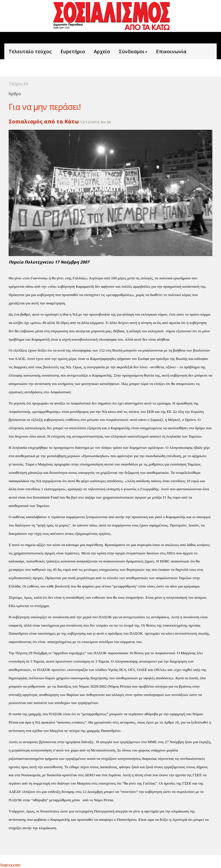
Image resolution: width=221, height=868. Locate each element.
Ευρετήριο (73, 51)
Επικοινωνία (171, 51)
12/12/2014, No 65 (95, 122)
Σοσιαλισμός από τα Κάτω (44, 121)
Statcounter (10, 865)
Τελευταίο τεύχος (30, 51)
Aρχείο (102, 51)
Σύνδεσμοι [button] (133, 51)
